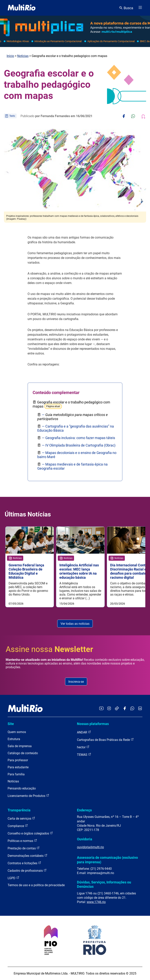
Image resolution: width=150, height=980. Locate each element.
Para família (16, 774)
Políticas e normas (22, 841)
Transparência (19, 810)
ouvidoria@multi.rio (90, 847)
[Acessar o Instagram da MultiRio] (109, 709)
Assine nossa (49, 649)
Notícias (23, 56)
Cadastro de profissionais (27, 870)
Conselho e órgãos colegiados (30, 833)
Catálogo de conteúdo (23, 753)
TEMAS (84, 754)
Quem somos (17, 732)
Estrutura (14, 739)
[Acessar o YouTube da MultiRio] (101, 709)
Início (10, 56)
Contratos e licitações (24, 863)
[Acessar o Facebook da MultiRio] (125, 709)
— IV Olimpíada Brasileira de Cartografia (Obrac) (79, 445)
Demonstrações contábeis (28, 856)
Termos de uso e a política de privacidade (36, 885)
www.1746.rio (96, 902)
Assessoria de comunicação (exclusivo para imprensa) (107, 860)
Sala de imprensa (20, 746)
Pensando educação (22, 788)
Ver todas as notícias (75, 624)
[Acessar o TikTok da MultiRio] (117, 709)
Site (11, 724)
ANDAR (84, 732)
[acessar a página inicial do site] (22, 8)
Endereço (84, 810)
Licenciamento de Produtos (28, 796)
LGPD (13, 878)
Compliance (18, 826)
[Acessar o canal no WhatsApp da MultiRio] (132, 709)
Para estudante (18, 767)
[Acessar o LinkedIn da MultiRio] (140, 709)
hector (83, 747)
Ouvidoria (85, 839)
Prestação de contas (24, 848)
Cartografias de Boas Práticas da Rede (105, 740)
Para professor (18, 760)
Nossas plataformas (93, 724)
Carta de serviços (21, 818)
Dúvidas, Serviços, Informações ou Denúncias (104, 884)
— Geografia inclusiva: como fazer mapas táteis (78, 438)
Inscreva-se (76, 682)
